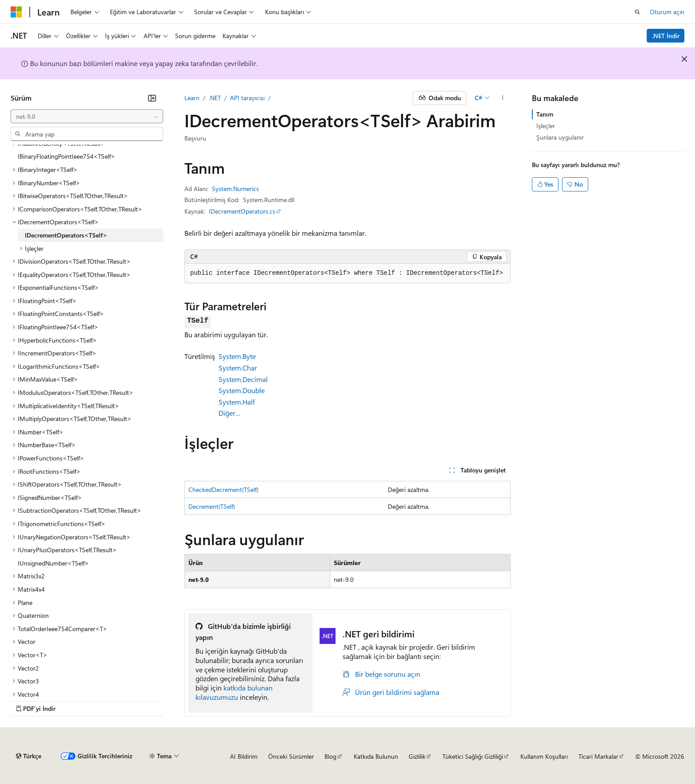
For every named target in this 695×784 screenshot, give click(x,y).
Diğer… (230, 413)
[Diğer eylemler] (503, 98)
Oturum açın (667, 12)
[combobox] (87, 117)
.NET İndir (666, 36)
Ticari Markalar (598, 756)
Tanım (545, 114)
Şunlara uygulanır (560, 137)
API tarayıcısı (247, 98)
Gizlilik (417, 756)
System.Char (238, 368)
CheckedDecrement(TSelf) (223, 490)
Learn (192, 98)
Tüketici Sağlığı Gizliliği (473, 756)
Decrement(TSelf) (212, 506)
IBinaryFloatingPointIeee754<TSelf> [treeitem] (66, 156)
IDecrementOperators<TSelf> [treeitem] (66, 235)
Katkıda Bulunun (376, 756)
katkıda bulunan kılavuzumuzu (234, 692)
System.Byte (237, 356)
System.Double (242, 390)
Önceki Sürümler (291, 756)
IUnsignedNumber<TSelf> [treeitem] (53, 563)
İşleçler (546, 126)
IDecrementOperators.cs (242, 211)
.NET (215, 98)
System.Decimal (243, 379)
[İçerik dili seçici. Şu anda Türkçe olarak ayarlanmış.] (29, 756)
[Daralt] (152, 98)
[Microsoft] (16, 12)
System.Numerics (235, 189)
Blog (330, 756)
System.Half (237, 402)
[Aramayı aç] (637, 12)
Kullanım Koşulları (544, 756)
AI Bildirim (244, 756)
